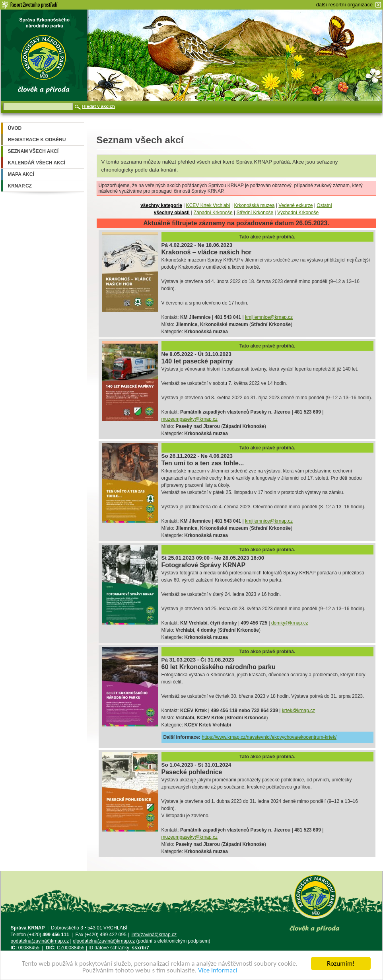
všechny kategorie (161, 205)
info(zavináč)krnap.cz (154, 935)
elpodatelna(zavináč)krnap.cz (104, 941)
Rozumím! (341, 963)
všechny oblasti (172, 213)
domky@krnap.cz (290, 623)
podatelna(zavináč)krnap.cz (40, 941)
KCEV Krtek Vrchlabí (208, 205)
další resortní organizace (344, 5)
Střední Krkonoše (255, 213)
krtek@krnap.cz (299, 711)
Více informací (218, 970)
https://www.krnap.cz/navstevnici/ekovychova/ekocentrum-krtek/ (269, 737)
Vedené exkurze (296, 205)
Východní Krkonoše (298, 213)
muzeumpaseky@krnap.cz (190, 419)
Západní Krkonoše (213, 213)
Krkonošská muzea (254, 205)
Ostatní (324, 205)
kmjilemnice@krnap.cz (269, 317)
